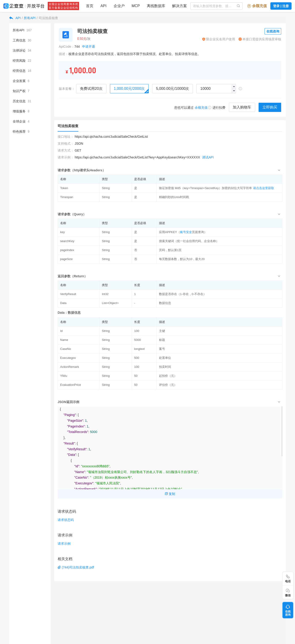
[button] (234, 91)
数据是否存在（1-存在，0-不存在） (183, 294)
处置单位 (165, 358)
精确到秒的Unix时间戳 (174, 197)
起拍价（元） (168, 376)
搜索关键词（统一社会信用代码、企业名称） (189, 241)
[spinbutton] (216, 89)
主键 (162, 331)
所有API (30, 18)
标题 (162, 340)
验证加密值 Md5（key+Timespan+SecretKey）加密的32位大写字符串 (205, 188)
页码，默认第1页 (170, 250)
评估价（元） (168, 385)
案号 (162, 349)
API (18, 18)
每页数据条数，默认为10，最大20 (182, 259)
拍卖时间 (165, 367)
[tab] (170, 170)
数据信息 (165, 303)
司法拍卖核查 (48, 18)
